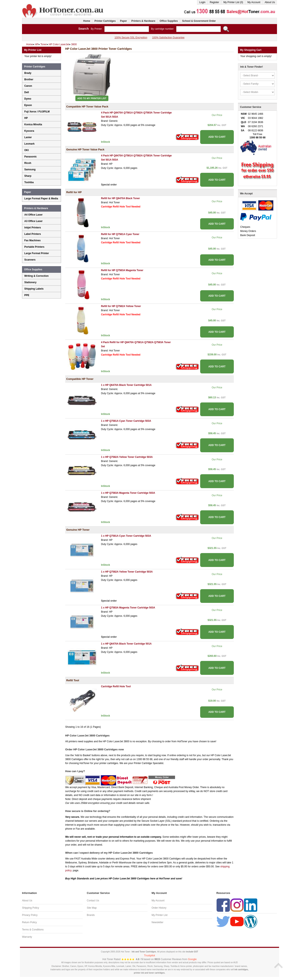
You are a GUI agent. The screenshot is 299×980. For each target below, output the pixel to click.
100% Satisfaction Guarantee (168, 38)
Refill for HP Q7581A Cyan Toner (120, 234)
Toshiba (29, 182)
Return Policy (29, 922)
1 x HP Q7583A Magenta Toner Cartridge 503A (128, 493)
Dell (27, 92)
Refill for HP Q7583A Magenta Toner (122, 270)
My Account (254, 2)
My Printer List (160, 915)
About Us (270, 2)
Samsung (30, 169)
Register (214, 2)
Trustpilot (150, 955)
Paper (123, 21)
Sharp (28, 176)
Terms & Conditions (33, 930)
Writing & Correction (36, 276)
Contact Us (93, 901)
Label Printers (33, 234)
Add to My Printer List (92, 98)
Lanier (28, 137)
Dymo (28, 99)
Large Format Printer (37, 253)
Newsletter (157, 922)
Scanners (30, 260)
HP (26, 118)
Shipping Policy (31, 908)
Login (202, 2)
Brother (29, 79)
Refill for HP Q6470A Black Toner (120, 198)
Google (192, 959)
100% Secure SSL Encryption (131, 38)
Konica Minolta (33, 124)
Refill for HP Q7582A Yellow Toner (121, 306)
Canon (28, 86)
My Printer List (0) (233, 2)
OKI (26, 150)
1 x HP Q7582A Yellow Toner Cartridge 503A (127, 457)
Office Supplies (169, 21)
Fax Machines (32, 240)
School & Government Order (199, 21)
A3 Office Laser (33, 221)
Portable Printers (34, 247)
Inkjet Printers (33, 228)
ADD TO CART (217, 137)
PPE (27, 295)
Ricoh (28, 163)
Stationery (30, 282)
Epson (28, 105)
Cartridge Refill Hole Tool (116, 686)
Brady (28, 73)
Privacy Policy (30, 915)
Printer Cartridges (105, 21)
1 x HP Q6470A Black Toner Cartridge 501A (126, 385)
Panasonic (31, 157)
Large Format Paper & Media (41, 199)
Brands (91, 915)
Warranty (27, 937)
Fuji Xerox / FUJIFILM (37, 112)
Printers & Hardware (143, 21)
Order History (159, 908)
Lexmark (29, 144)
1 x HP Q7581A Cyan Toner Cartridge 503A (126, 421)
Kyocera (29, 131)
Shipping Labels (34, 289)
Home (87, 21)
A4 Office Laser (33, 215)
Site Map (92, 908)
